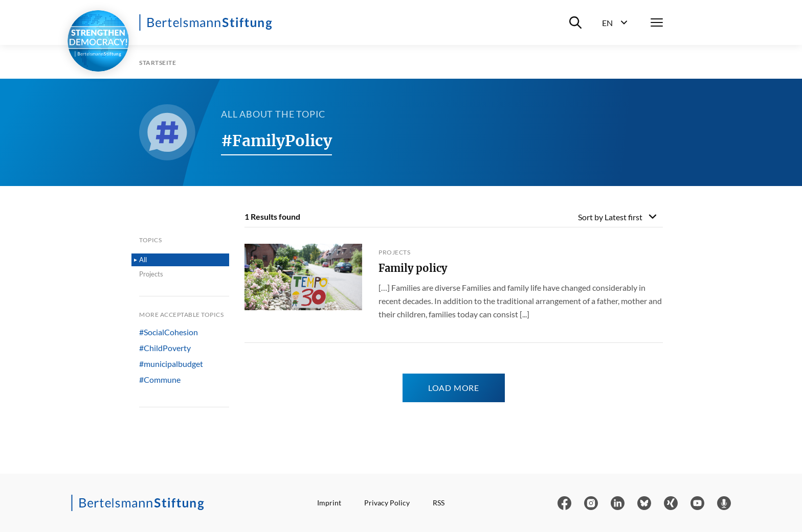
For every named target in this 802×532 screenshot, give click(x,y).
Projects (151, 274)
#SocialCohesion (169, 332)
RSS (439, 503)
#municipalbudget (171, 364)
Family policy (413, 268)
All (143, 260)
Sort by (610, 217)
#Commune (160, 380)
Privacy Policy (387, 503)
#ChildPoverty (165, 348)
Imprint (329, 503)
